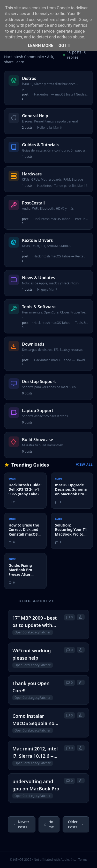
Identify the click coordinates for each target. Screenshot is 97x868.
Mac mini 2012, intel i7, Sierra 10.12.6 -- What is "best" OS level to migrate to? (35, 753)
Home (49, 824)
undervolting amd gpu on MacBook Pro (36, 785)
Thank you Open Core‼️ (31, 687)
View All (84, 465)
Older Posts (76, 824)
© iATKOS (21, 860)
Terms (83, 860)
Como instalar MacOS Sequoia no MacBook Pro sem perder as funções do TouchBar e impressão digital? (36, 720)
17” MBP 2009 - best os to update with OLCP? (35, 622)
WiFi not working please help (32, 654)
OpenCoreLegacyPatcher (33, 632)
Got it (65, 46)
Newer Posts (21, 824)
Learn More (41, 46)
